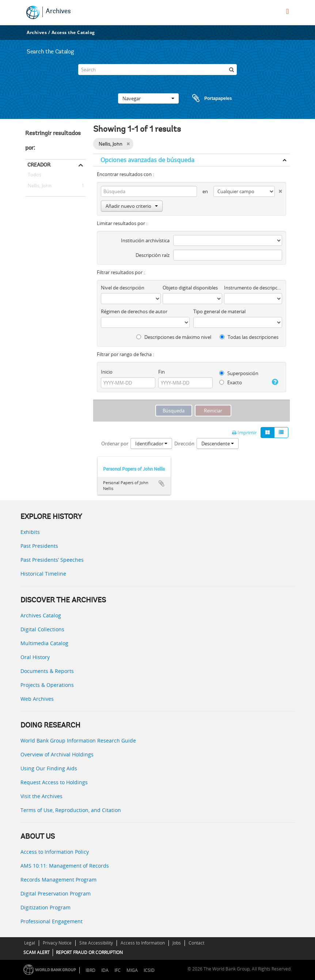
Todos (35, 176)
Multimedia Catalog (44, 643)
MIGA (132, 970)
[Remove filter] (128, 144)
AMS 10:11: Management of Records (65, 866)
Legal (30, 943)
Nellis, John (38, 186)
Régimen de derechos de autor (134, 311)
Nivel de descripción (123, 288)
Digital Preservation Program (56, 893)
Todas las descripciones (249, 337)
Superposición (239, 373)
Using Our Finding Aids (49, 768)
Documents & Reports (47, 671)
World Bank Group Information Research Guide (78, 740)
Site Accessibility (96, 943)
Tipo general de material (219, 311)
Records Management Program (58, 880)
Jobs (177, 943)
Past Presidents (39, 546)
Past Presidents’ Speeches (52, 560)
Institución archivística (145, 240)
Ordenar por (115, 444)
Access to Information (143, 943)
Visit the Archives (41, 796)
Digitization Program (45, 907)
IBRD (90, 970)
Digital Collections (42, 629)
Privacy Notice (57, 943)
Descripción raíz (153, 255)
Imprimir (244, 433)
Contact (196, 943)
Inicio (107, 372)
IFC (117, 970)
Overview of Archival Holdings (57, 754)
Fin (162, 372)
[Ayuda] (274, 382)
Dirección (184, 444)
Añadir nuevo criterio (132, 206)
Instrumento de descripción (253, 288)
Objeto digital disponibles (190, 288)
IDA (105, 970)
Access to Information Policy (55, 852)
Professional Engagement (52, 921)
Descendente (218, 444)
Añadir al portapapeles (162, 483)
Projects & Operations (47, 685)
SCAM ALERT (37, 952)
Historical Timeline (43, 574)
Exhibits (30, 532)
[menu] (287, 11)
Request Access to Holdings (54, 782)
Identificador (151, 444)
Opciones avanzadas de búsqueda (147, 160)
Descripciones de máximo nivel (174, 337)
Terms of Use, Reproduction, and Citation (71, 810)
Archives (58, 12)
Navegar (148, 98)
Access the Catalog (73, 32)
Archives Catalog (41, 615)
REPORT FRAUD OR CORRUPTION (89, 952)
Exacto (231, 382)
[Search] (157, 70)
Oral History (35, 657)
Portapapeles (205, 98)
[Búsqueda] (231, 70)
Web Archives (37, 699)
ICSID (149, 970)
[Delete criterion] (278, 190)
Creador (39, 165)
